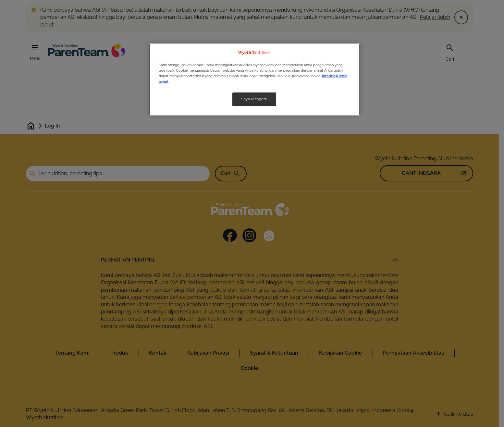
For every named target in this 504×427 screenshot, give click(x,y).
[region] (254, 79)
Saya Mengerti (254, 99)
